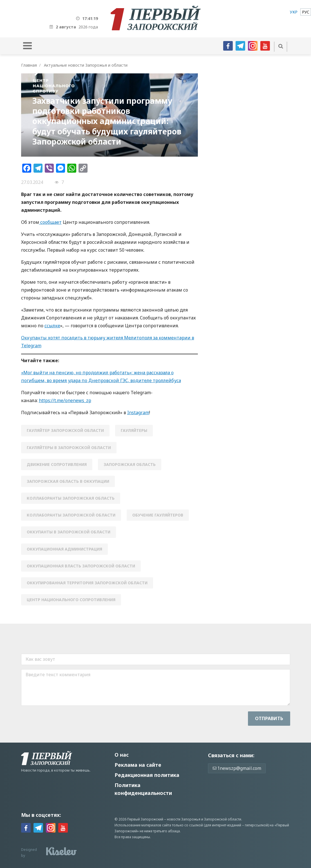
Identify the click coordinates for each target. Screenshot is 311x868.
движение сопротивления (57, 464)
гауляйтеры (134, 430)
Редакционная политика (147, 775)
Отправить (269, 718)
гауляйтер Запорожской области (65, 430)
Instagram (138, 412)
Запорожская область (130, 464)
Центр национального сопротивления (71, 600)
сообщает (50, 222)
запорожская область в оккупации (68, 481)
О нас (122, 755)
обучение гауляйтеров (158, 515)
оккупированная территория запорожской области (87, 583)
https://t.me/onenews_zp (65, 400)
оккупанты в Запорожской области (69, 532)
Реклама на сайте (138, 765)
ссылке (52, 326)
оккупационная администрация (64, 549)
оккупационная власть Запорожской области (81, 566)
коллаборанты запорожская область (71, 498)
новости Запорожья (184, 819)
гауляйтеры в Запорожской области (69, 447)
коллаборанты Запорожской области (71, 515)
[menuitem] (294, 12)
